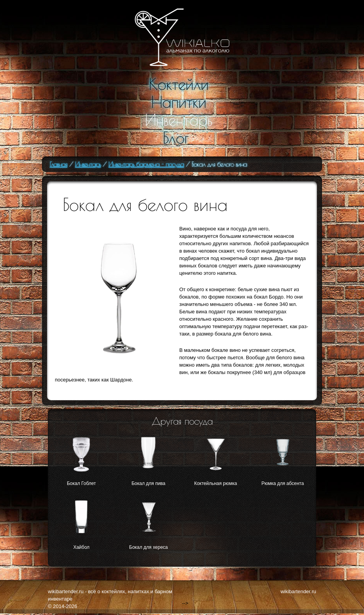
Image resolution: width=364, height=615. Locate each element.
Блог (176, 138)
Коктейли (179, 84)
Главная (59, 164)
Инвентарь (179, 120)
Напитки (179, 102)
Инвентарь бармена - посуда (146, 164)
